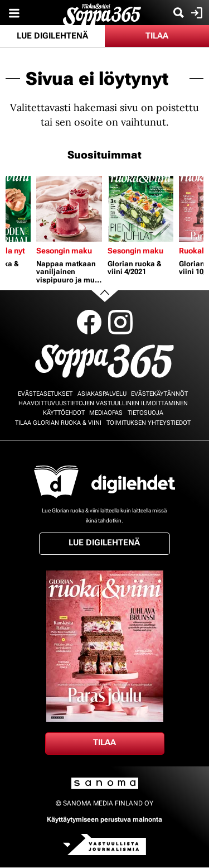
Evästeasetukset (45, 394)
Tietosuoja (145, 413)
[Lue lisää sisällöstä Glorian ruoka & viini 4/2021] (140, 209)
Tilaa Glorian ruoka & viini (58, 423)
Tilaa (157, 36)
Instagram (120, 322)
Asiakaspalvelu (102, 394)
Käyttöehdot (64, 413)
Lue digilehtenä (52, 36)
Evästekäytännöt (159, 394)
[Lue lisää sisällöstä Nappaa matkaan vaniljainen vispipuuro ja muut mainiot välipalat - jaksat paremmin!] (69, 209)
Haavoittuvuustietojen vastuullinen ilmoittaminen (103, 403)
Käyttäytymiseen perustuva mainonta (104, 819)
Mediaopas (106, 413)
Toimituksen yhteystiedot (149, 423)
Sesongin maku (64, 251)
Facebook (89, 322)
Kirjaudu (195, 13)
